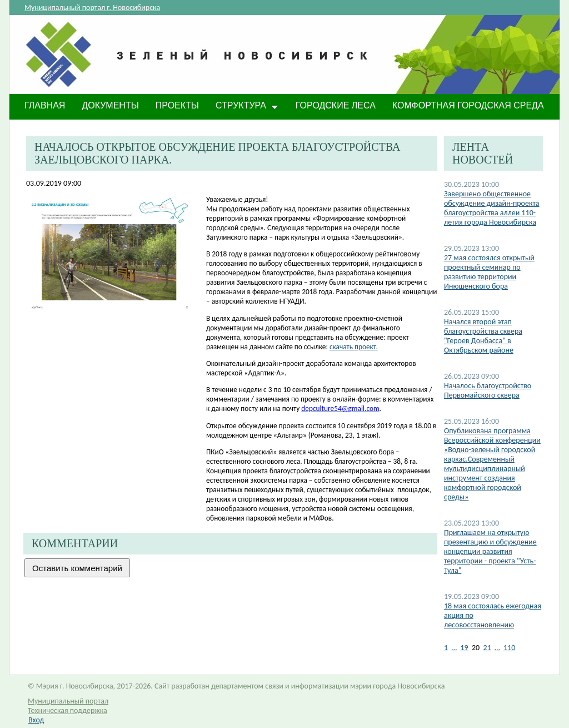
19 (464, 648)
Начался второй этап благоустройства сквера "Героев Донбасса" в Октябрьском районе (483, 336)
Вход (36, 720)
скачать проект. (354, 347)
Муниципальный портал (68, 701)
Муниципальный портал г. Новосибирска (92, 8)
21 (487, 648)
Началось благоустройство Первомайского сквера (488, 390)
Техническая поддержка (68, 710)
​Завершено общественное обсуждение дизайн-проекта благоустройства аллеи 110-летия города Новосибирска (492, 208)
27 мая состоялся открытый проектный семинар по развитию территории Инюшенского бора (489, 272)
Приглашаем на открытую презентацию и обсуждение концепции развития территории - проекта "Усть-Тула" (490, 551)
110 (509, 648)
